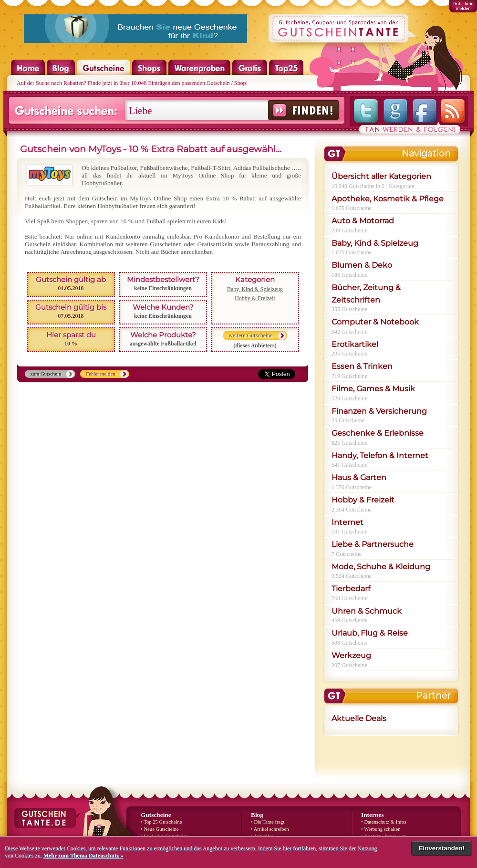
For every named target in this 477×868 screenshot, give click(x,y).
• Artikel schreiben (270, 829)
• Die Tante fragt (268, 822)
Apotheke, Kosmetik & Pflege (388, 199)
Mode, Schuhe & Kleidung (381, 567)
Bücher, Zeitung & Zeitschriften (366, 294)
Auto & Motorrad (363, 221)
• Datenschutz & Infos (384, 822)
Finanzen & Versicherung (379, 411)
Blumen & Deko (362, 265)
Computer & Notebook (375, 322)
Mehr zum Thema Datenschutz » (83, 856)
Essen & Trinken (362, 366)
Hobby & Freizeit (255, 298)
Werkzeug (351, 655)
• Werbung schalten (381, 829)
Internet (347, 522)
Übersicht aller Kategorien (381, 176)
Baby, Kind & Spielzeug (255, 289)
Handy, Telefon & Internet (380, 455)
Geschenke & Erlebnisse (378, 433)
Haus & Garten (359, 477)
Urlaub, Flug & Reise (370, 633)
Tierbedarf (351, 589)
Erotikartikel (355, 344)
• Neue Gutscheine (160, 829)
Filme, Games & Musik (373, 389)
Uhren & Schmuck (367, 611)
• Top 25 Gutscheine (161, 822)
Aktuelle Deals (359, 718)
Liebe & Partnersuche (373, 544)
